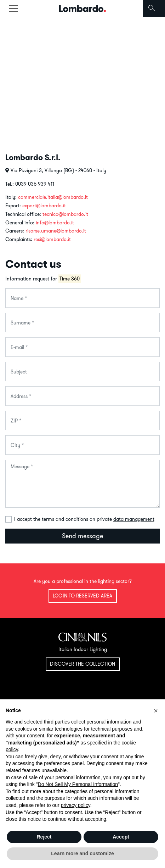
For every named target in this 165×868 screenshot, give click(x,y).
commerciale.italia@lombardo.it (53, 197)
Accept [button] (121, 837)
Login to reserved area (82, 596)
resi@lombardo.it (52, 239)
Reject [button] (44, 837)
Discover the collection (82, 664)
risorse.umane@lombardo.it (56, 231)
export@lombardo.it (44, 206)
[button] (156, 711)
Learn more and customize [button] (82, 853)
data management (134, 519)
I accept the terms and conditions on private (84, 519)
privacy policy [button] (76, 805)
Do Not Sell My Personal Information (78, 784)
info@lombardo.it (55, 223)
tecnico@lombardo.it (65, 214)
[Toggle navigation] (13, 9)
